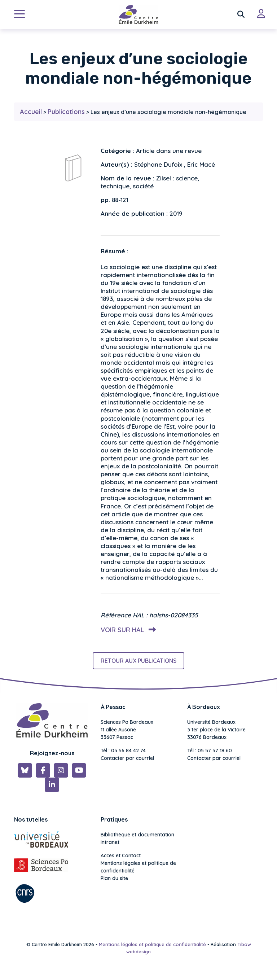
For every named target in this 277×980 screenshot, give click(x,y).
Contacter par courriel (127, 758)
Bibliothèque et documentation (137, 835)
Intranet (110, 842)
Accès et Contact (121, 856)
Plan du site (114, 878)
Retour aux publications (138, 661)
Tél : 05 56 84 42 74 (123, 751)
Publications (66, 112)
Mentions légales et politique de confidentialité (138, 867)
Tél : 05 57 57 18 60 (210, 751)
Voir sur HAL (127, 630)
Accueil (31, 112)
